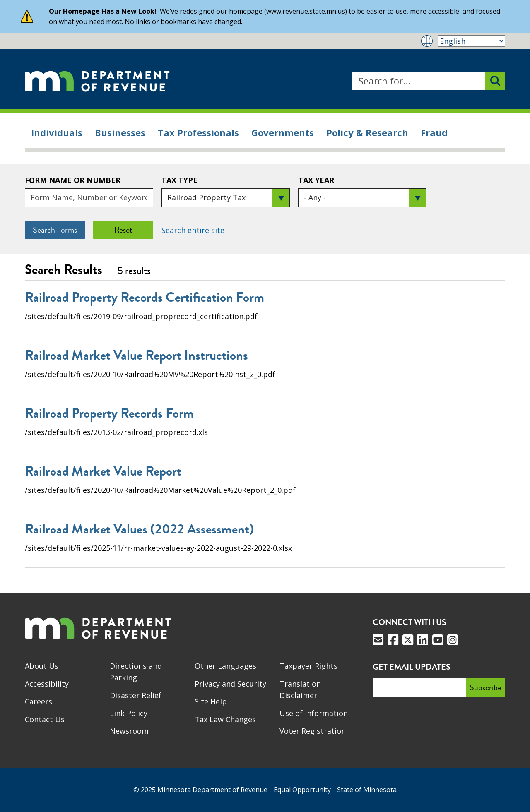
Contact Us (45, 719)
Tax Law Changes (225, 719)
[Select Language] (471, 41)
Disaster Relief (136, 695)
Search (352, 72)
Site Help (211, 701)
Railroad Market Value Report (103, 471)
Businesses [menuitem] (120, 132)
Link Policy (129, 713)
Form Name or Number (73, 180)
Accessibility (47, 684)
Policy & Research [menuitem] (367, 132)
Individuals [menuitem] (57, 132)
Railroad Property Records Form (109, 413)
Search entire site (193, 230)
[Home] (97, 81)
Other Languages (225, 666)
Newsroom (129, 731)
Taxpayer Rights (308, 666)
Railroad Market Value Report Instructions (136, 356)
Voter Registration (313, 731)
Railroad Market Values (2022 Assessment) (139, 529)
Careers (39, 701)
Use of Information (314, 713)
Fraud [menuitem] (434, 132)
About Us (42, 666)
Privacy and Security (230, 684)
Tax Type (179, 180)
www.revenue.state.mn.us (306, 11)
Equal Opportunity (302, 790)
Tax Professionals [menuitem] (198, 132)
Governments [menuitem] (283, 132)
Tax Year (316, 180)
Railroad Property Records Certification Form (145, 298)
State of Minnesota (367, 790)
